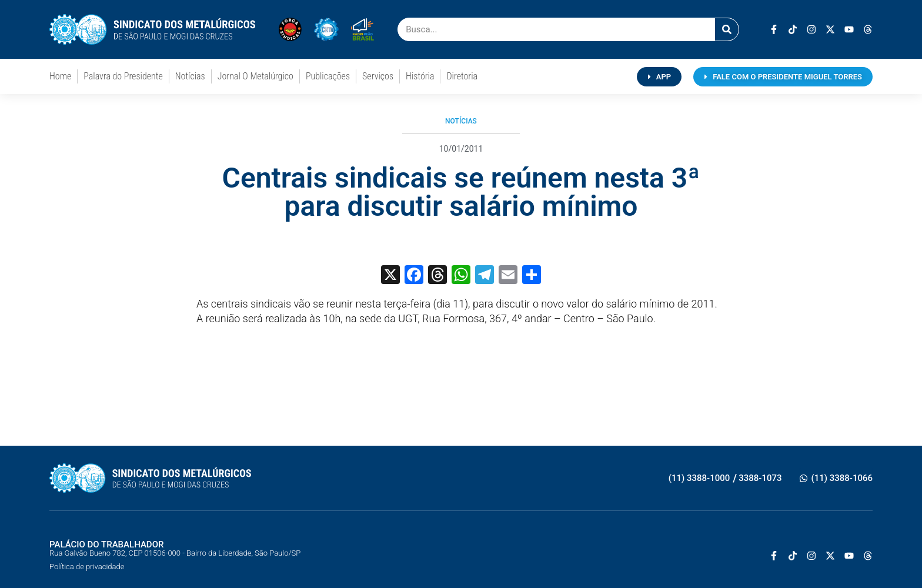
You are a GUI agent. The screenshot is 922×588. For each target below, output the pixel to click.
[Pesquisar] (727, 29)
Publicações (328, 76)
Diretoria (462, 76)
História (420, 76)
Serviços (378, 76)
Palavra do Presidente (123, 76)
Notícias (190, 76)
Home (60, 76)
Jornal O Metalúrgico (255, 76)
